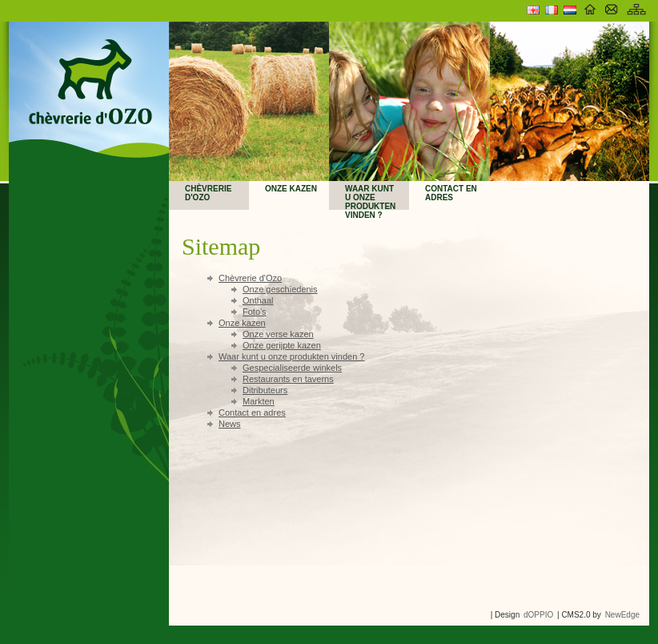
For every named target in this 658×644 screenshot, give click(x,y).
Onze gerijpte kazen (282, 345)
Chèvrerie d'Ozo (208, 193)
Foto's (255, 312)
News (230, 424)
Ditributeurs (265, 390)
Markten (259, 401)
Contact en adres (451, 193)
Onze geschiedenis (280, 289)
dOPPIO (538, 615)
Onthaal (258, 300)
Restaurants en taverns (288, 379)
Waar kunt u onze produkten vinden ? (370, 197)
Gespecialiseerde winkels (292, 368)
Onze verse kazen (278, 334)
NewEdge (622, 615)
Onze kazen (291, 189)
